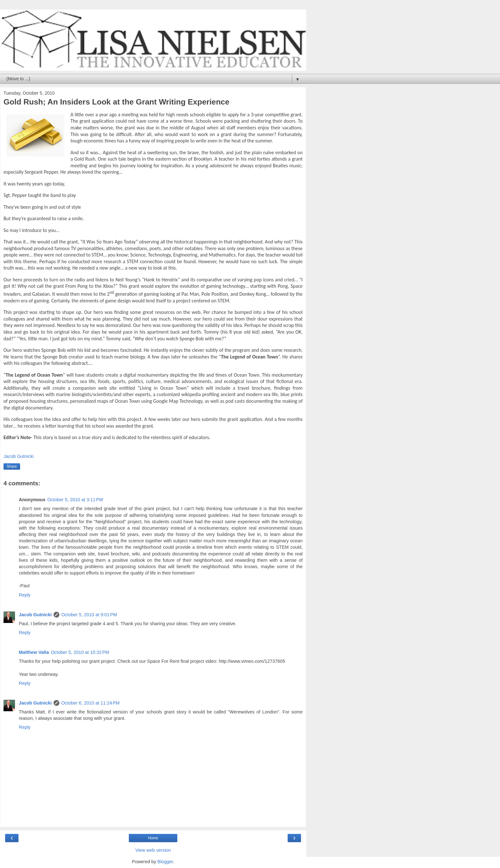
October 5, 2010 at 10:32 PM (80, 652)
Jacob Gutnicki (35, 615)
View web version (153, 850)
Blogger (165, 862)
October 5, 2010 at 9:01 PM (89, 615)
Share (12, 467)
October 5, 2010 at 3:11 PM (75, 500)
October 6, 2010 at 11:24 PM (90, 703)
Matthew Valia (34, 652)
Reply (25, 595)
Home (153, 838)
